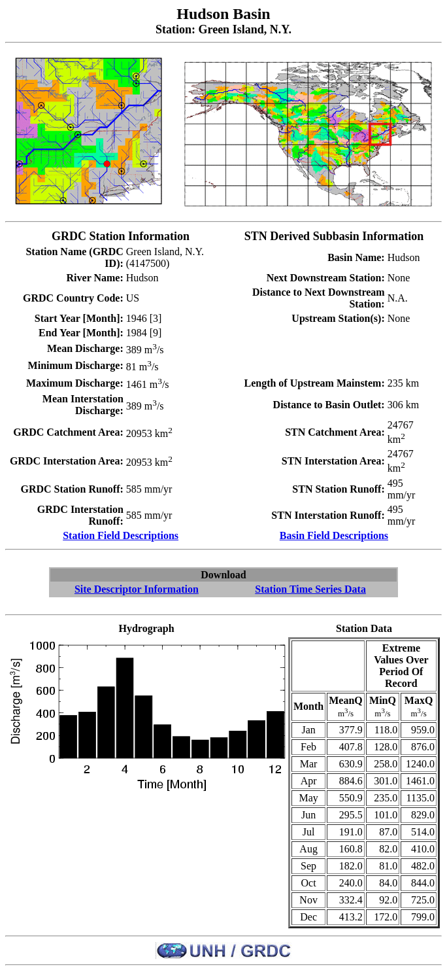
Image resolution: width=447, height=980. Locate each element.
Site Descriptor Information (137, 589)
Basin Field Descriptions (334, 535)
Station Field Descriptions (121, 535)
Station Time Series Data (310, 589)
